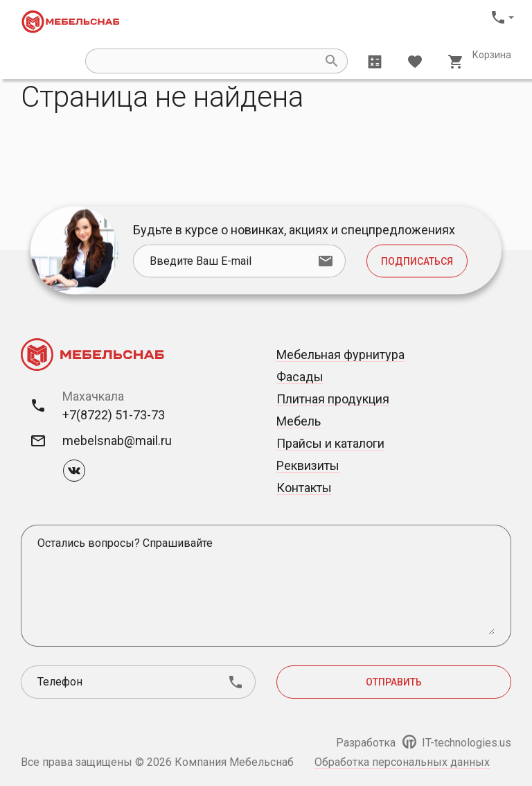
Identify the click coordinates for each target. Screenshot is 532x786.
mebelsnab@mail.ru (117, 440)
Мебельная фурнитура (340, 355)
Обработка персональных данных (402, 762)
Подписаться (417, 261)
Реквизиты (308, 465)
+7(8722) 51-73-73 (114, 415)
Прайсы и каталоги (330, 443)
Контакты (304, 488)
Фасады (300, 377)
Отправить (394, 682)
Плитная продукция (333, 399)
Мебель (299, 421)
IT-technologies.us (457, 743)
